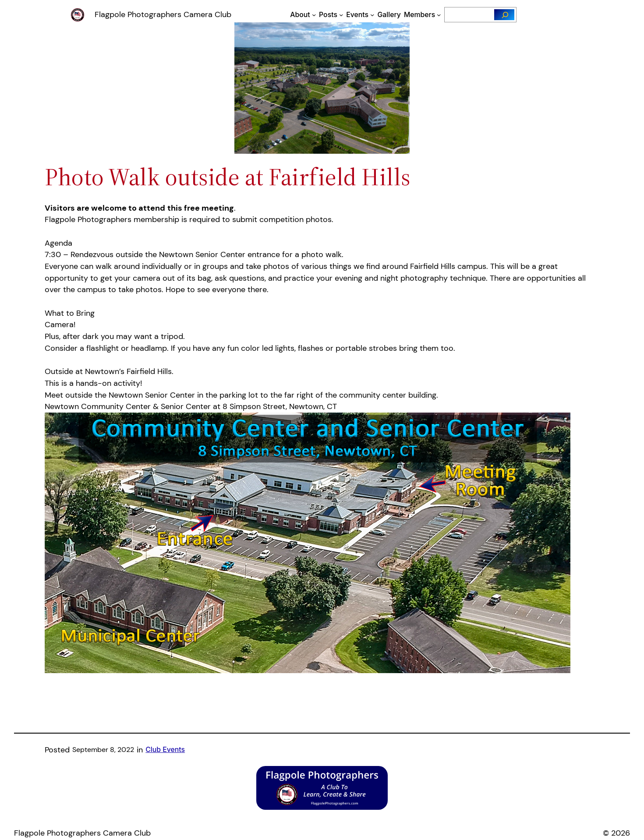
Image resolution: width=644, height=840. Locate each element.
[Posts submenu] (341, 15)
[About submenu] (314, 15)
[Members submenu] (439, 15)
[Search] (504, 15)
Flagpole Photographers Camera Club (163, 14)
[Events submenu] (372, 15)
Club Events (165, 750)
